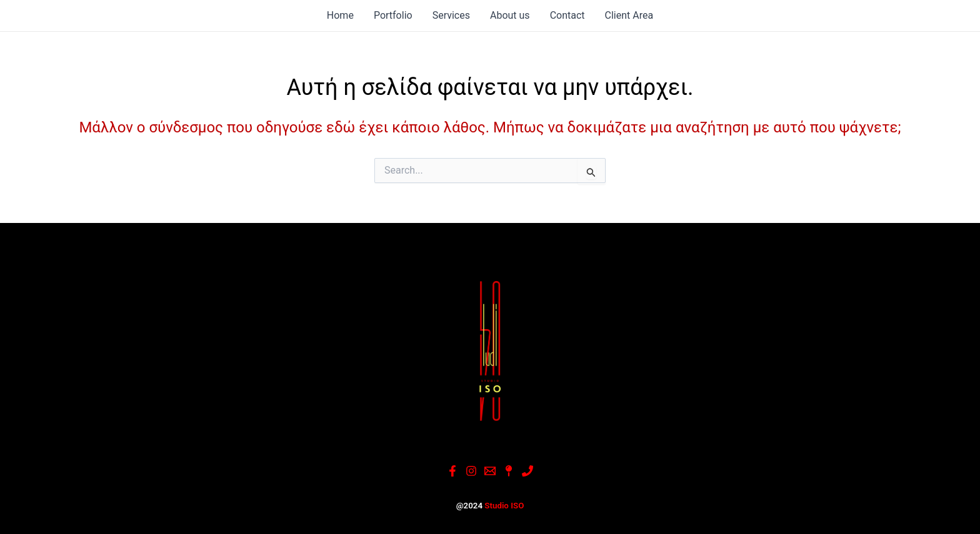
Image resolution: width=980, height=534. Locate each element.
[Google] (509, 471)
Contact (567, 15)
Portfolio (393, 15)
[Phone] (527, 471)
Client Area (629, 15)
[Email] (490, 471)
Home (340, 15)
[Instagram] (471, 471)
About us (510, 15)
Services (451, 15)
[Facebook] (452, 471)
